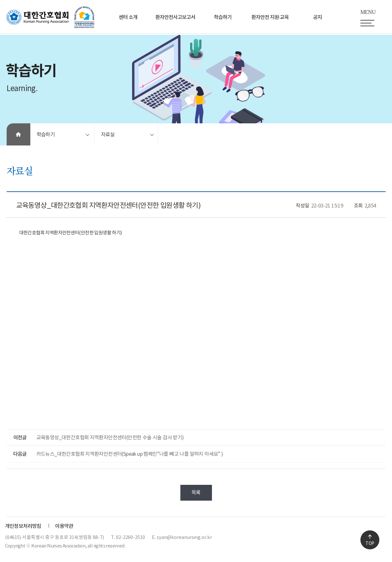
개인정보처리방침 (23, 526)
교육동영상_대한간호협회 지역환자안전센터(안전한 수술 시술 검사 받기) (110, 438)
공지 (317, 17)
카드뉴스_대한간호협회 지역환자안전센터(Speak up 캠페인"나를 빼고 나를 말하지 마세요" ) (130, 454)
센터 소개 (128, 17)
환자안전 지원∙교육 (270, 17)
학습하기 (223, 17)
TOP (370, 544)
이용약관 (64, 526)
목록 (196, 493)
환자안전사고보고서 (175, 17)
